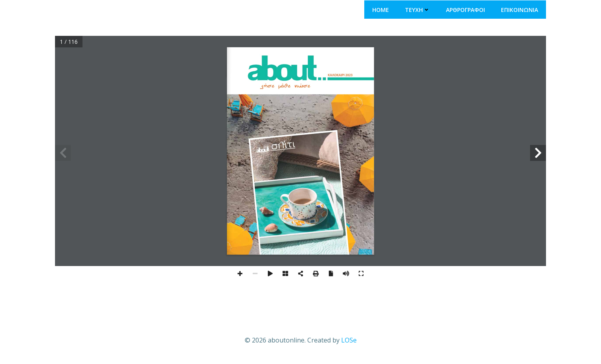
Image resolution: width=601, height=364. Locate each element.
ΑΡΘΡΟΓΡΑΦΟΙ (465, 10)
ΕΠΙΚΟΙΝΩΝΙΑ (519, 10)
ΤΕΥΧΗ (417, 10)
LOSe (349, 340)
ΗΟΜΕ (381, 10)
